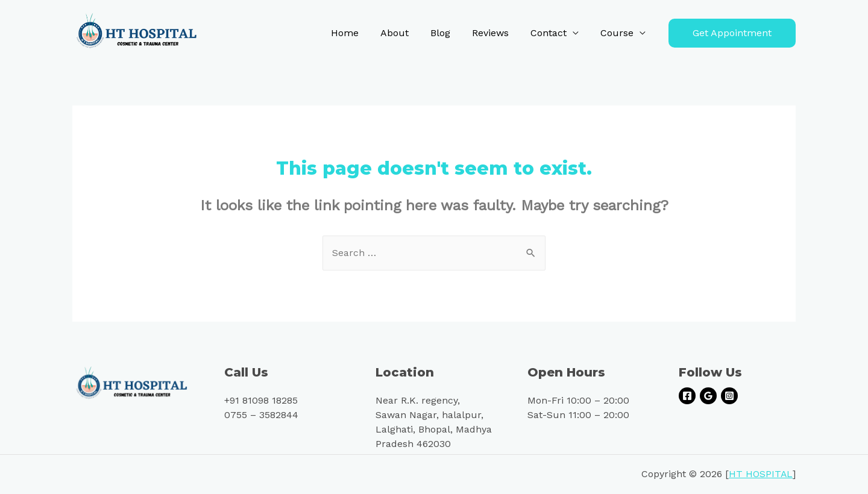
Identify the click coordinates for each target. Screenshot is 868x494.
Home (358, 33)
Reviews (496, 33)
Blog (449, 33)
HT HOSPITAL (761, 474)
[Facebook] (687, 396)
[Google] (708, 396)
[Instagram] (729, 396)
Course (618, 33)
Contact (552, 33)
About (405, 33)
